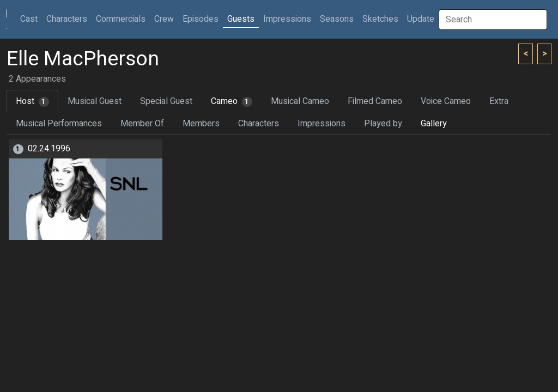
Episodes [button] (201, 19)
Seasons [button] (337, 19)
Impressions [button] (287, 19)
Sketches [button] (380, 19)
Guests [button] (241, 19)
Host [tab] (32, 101)
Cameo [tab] (232, 101)
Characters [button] (67, 19)
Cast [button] (31, 19)
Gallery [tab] (434, 124)
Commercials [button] (121, 19)
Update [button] (421, 19)
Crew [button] (164, 19)
